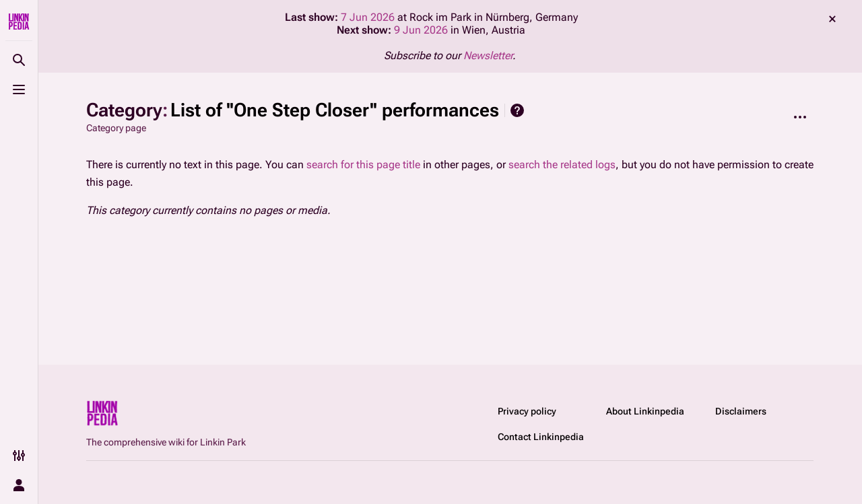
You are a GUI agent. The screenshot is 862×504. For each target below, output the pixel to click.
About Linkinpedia (645, 411)
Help (517, 110)
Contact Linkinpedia (541, 437)
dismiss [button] (832, 19)
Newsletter (488, 56)
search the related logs (562, 165)
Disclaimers (741, 411)
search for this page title (363, 165)
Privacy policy (527, 411)
